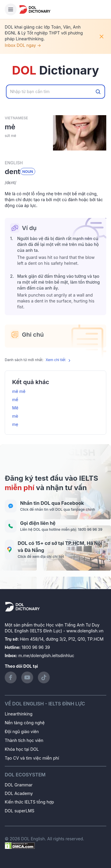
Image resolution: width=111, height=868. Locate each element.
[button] (55, 183)
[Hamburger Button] (11, 9)
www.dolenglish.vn (85, 631)
